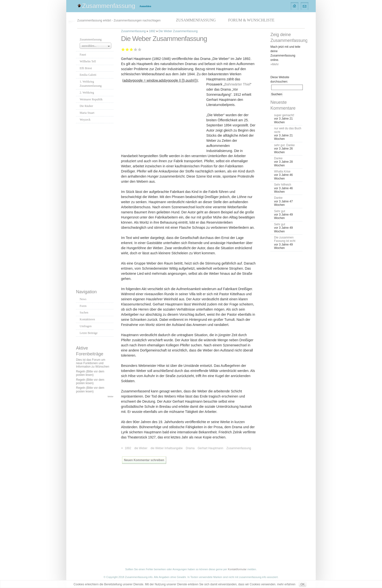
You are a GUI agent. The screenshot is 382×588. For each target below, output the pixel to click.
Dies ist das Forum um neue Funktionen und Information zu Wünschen (93, 363)
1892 (152, 31)
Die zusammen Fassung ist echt (285, 239)
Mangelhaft (123, 49)
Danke (278, 158)
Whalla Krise (282, 171)
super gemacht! (284, 115)
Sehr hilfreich (283, 185)
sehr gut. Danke (284, 145)
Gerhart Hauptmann (210, 448)
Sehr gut (140, 49)
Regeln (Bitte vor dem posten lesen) (90, 373)
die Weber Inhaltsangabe (167, 448)
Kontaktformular (237, 569)
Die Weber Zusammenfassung (178, 31)
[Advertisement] (95, 205)
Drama (190, 448)
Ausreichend (127, 49)
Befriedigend (131, 49)
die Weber (141, 448)
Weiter (111, 397)
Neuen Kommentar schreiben (144, 460)
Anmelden (145, 6)
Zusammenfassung (109, 6)
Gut (136, 49)
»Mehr (275, 64)
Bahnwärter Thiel (238, 84)
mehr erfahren (286, 584)
